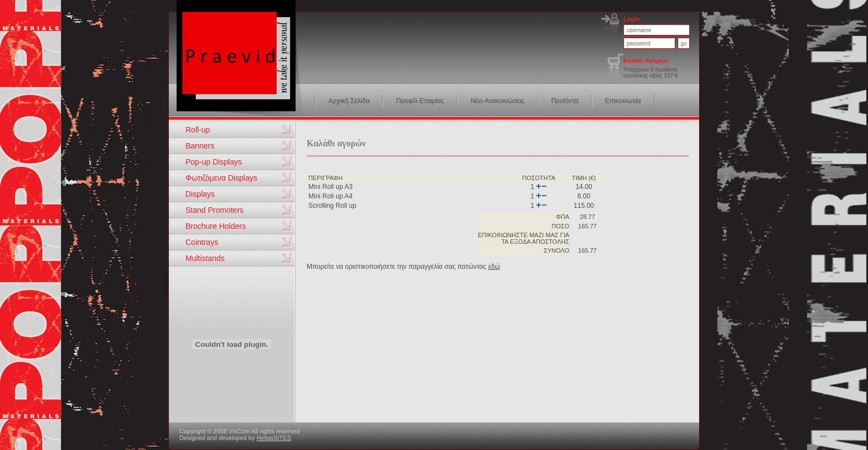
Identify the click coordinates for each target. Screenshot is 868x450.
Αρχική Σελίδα (349, 101)
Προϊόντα (565, 101)
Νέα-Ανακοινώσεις (497, 101)
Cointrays (202, 242)
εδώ (494, 267)
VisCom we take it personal (242, 61)
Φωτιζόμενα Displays (221, 178)
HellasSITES (273, 438)
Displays (200, 194)
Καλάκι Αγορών (646, 60)
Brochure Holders (216, 226)
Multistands (205, 258)
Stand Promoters (215, 210)
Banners (200, 146)
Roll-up (198, 130)
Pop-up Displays (214, 162)
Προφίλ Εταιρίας (420, 101)
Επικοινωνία (623, 101)
